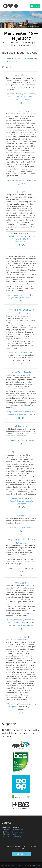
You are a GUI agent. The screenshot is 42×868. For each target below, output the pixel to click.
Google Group (11, 834)
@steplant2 (13, 707)
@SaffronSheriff (27, 625)
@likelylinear (11, 236)
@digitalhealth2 (27, 352)
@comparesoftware (14, 94)
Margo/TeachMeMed (21, 372)
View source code (13, 865)
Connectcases (21, 111)
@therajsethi (29, 412)
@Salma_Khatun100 (15, 620)
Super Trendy (21, 515)
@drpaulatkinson (27, 97)
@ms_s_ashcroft (26, 501)
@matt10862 (31, 440)
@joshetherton (26, 298)
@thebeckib (22, 295)
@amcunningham (29, 94)
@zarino (23, 180)
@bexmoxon (26, 498)
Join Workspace (17, 836)
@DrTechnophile (27, 527)
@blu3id (28, 99)
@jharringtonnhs (17, 99)
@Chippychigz (15, 625)
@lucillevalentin (14, 352)
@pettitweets (16, 498)
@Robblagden (12, 295)
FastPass (21, 253)
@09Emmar (19, 414)
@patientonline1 (14, 97)
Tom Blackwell (37, 26)
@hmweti (21, 440)
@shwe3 (11, 414)
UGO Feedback (21, 637)
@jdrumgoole (21, 504)
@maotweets (19, 412)
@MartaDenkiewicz (14, 622)
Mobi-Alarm (21, 426)
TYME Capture (21, 583)
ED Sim (21, 192)
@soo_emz (15, 239)
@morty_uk (31, 180)
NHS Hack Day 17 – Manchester (21, 58)
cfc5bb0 (23, 865)
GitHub (37, 865)
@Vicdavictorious (13, 180)
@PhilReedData (29, 620)
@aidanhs (20, 236)
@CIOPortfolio (25, 239)
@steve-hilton (12, 440)
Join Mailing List (22, 854)
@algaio (10, 412)
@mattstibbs (23, 704)
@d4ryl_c (32, 704)
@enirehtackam (21, 242)
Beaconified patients (21, 75)
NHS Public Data (21, 452)
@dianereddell (12, 704)
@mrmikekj (15, 298)
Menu (35, 6)
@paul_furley (14, 501)
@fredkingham (14, 527)
